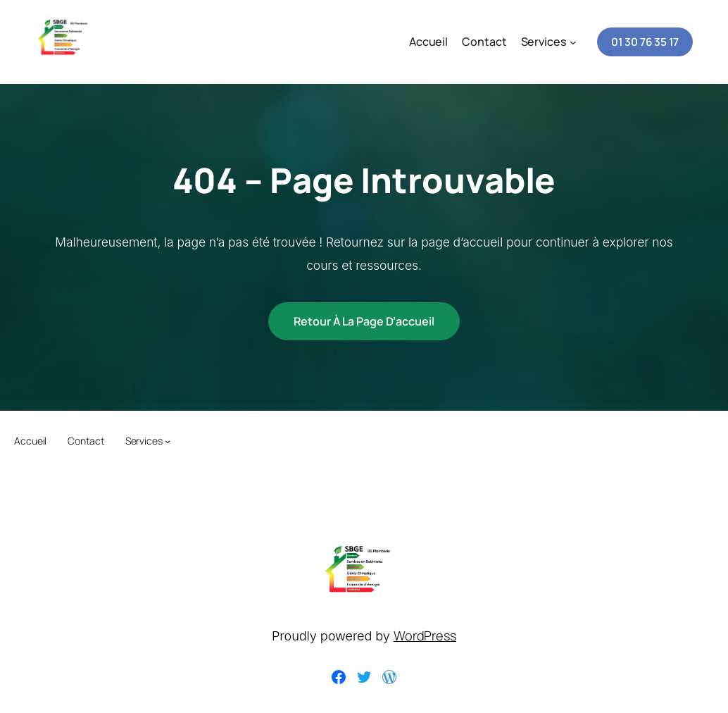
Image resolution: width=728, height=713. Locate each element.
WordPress (425, 635)
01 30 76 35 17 (645, 42)
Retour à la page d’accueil (364, 321)
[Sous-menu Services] (573, 42)
